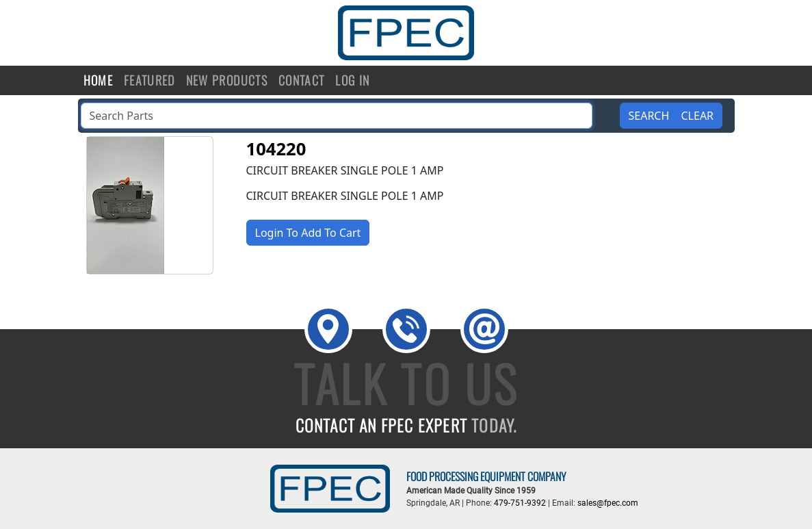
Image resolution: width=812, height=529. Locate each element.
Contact (301, 80)
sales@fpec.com (608, 503)
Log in (352, 80)
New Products (227, 80)
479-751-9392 (520, 503)
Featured (149, 80)
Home (98, 80)
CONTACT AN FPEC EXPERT (406, 425)
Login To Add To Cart (308, 233)
